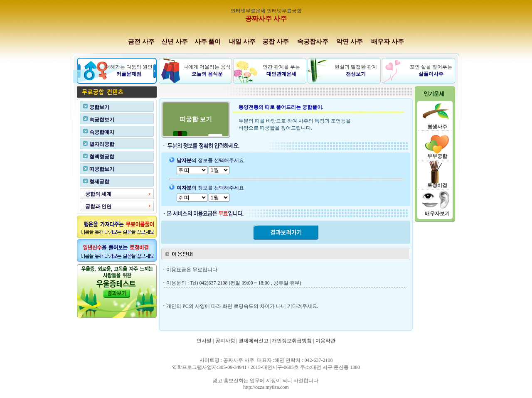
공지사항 (225, 341)
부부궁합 (437, 156)
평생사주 (437, 127)
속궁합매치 (102, 132)
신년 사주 (175, 42)
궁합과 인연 (98, 206)
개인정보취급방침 (292, 341)
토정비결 (437, 185)
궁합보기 (99, 107)
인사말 (204, 341)
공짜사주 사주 (266, 18)
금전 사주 (141, 42)
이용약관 (325, 341)
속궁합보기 (102, 120)
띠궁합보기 (102, 169)
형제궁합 (99, 182)
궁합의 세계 (98, 194)
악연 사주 (350, 42)
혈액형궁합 (102, 157)
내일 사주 (242, 42)
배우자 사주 (388, 42)
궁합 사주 (276, 42)
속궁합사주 (314, 42)
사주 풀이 (208, 42)
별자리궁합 (102, 144)
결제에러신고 (254, 341)
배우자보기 (437, 214)
